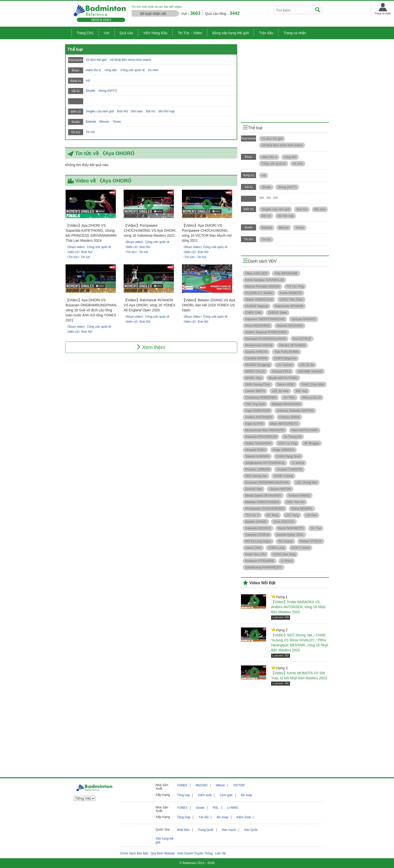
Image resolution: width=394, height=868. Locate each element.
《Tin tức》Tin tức (78, 257)
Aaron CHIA (253, 548)
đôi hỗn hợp (166, 111)
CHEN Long (276, 548)
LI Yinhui (287, 561)
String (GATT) (108, 91)
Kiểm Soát (244, 817)
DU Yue (316, 528)
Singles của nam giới (100, 111)
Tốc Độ (203, 817)
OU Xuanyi (285, 541)
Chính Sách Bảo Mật (134, 853)
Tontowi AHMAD (299, 496)
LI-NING (232, 808)
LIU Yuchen (285, 365)
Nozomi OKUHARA (290, 326)
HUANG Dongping (258, 365)
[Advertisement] (285, 79)
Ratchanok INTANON (289, 306)
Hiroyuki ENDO (255, 450)
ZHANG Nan (254, 489)
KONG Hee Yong (284, 554)
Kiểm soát (205, 795)
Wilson (220, 785)
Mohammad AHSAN (259, 345)
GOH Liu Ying (287, 443)
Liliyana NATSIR (280, 489)
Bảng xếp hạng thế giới (231, 33)
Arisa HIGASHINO (258, 326)
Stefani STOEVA (311, 541)
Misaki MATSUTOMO (283, 378)
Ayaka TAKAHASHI (258, 443)
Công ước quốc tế (132, 70)
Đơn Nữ (122, 111)
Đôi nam (137, 111)
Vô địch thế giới (96, 60)
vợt (88, 80)
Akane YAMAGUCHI (259, 300)
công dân (111, 70)
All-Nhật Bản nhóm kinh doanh (131, 60)
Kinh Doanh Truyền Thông (195, 853)
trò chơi (153, 70)
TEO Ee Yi (252, 515)
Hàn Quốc (251, 830)
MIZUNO (202, 785)
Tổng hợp (183, 795)
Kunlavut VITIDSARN (260, 561)
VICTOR (239, 785)
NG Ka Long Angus (258, 541)
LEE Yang (292, 515)
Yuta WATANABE (286, 273)
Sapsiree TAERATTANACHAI (265, 319)
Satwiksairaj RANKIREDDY (264, 567)
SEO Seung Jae (256, 476)
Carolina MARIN (256, 358)
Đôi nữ (151, 111)
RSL (216, 808)
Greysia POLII (281, 371)
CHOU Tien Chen (291, 300)
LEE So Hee (280, 391)
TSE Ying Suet (255, 404)
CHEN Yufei (253, 313)
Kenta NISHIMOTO (291, 528)
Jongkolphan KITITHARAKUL (265, 463)
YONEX (182, 785)
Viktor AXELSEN (256, 273)
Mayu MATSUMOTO (284, 424)
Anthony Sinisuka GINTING (295, 411)
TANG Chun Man (313, 384)
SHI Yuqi (301, 391)
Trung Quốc (206, 830)
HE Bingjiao (312, 443)
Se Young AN (293, 437)
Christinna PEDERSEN (261, 398)
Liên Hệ (220, 853)
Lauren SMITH (255, 391)
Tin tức (90, 132)
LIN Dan (311, 515)
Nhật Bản (183, 830)
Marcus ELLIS (311, 398)
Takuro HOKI (286, 384)
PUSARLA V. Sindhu (259, 293)
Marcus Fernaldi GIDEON (262, 286)
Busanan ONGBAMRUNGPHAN (267, 483)
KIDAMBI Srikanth (310, 371)
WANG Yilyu (254, 378)
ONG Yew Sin (295, 502)
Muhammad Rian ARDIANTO (265, 430)
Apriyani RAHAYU (304, 319)
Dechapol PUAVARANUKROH (266, 339)
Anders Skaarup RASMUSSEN (266, 332)
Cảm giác (226, 795)
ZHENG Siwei (278, 313)
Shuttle (90, 91)
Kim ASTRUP (302, 339)
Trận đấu (266, 33)
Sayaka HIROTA (256, 352)
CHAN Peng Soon (288, 456)
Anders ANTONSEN (259, 417)
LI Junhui (298, 463)
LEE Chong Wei (306, 483)
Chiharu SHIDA (289, 417)
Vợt (107, 33)
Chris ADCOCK (284, 522)
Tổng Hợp (184, 817)
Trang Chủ (85, 33)
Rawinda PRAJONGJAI (261, 437)
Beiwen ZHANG (256, 522)
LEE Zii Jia (307, 365)
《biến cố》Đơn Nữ (79, 252)
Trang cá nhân (295, 33)
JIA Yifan (289, 398)
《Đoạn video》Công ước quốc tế (88, 247)
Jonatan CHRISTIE (289, 469)
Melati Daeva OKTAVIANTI (263, 496)
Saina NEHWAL (302, 509)
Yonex (117, 122)
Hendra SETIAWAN (292, 345)
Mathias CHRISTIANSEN (262, 502)
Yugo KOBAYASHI (258, 411)
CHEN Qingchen (285, 358)
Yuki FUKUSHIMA (287, 352)
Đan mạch (229, 830)
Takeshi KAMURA (257, 456)
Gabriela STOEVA (257, 535)
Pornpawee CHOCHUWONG (265, 509)
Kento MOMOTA (291, 293)
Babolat (91, 122)
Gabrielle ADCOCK (258, 528)
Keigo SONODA (283, 450)
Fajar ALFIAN (254, 424)
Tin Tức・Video (190, 33)
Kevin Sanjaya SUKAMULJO (264, 280)
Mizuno (104, 122)
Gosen (200, 808)
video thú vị (93, 70)
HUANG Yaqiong (257, 306)
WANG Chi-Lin (255, 371)
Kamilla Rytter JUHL (290, 535)
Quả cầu (126, 33)
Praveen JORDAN (257, 469)
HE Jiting (272, 515)
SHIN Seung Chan (258, 384)
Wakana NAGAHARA (286, 404)
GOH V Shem (301, 548)
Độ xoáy (247, 795)
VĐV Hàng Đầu (155, 33)
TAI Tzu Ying (295, 286)
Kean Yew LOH (255, 554)
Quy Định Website (163, 853)
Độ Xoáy (222, 817)
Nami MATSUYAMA (305, 430)
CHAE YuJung (284, 476)
